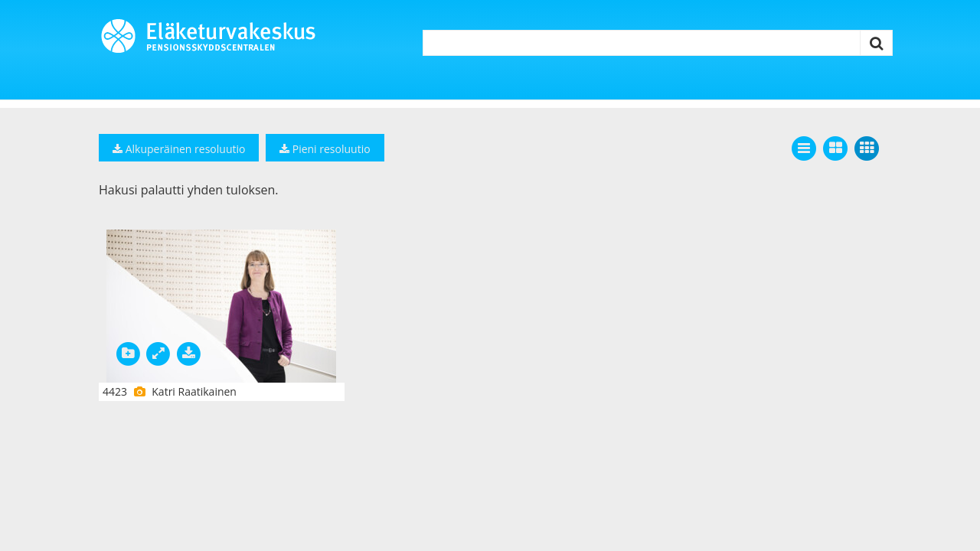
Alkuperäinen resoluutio (179, 149)
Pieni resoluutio (325, 149)
